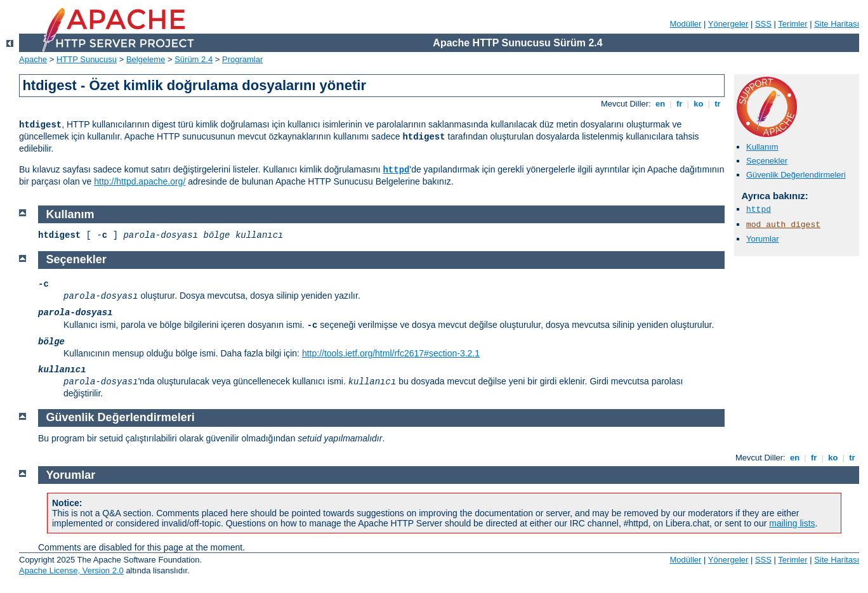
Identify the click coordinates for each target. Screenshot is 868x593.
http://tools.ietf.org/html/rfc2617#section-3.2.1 (391, 353)
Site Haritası (837, 24)
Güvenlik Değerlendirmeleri (796, 175)
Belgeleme (146, 59)
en (660, 104)
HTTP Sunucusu (87, 59)
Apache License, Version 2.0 (71, 570)
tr (718, 104)
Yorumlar (763, 239)
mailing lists (792, 523)
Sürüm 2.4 (194, 59)
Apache (33, 59)
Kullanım (762, 147)
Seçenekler (767, 161)
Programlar (242, 59)
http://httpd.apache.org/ (140, 181)
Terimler (792, 24)
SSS (763, 24)
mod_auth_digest (783, 225)
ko (699, 104)
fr (679, 104)
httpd (396, 170)
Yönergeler (728, 24)
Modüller (686, 24)
